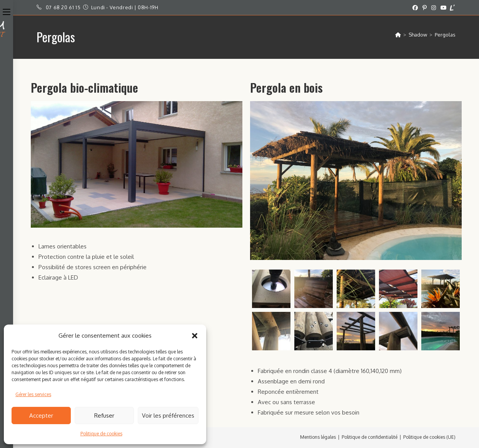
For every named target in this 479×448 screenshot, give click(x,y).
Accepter (41, 416)
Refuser (104, 416)
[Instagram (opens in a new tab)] (434, 8)
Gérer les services (33, 394)
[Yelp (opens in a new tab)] (452, 8)
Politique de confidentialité (370, 437)
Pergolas (445, 35)
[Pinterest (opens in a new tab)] (425, 8)
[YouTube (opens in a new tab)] (444, 8)
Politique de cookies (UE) (429, 437)
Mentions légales (318, 437)
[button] (195, 336)
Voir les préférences (168, 416)
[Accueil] (398, 35)
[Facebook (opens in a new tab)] (415, 8)
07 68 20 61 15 (63, 7)
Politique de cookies (101, 434)
